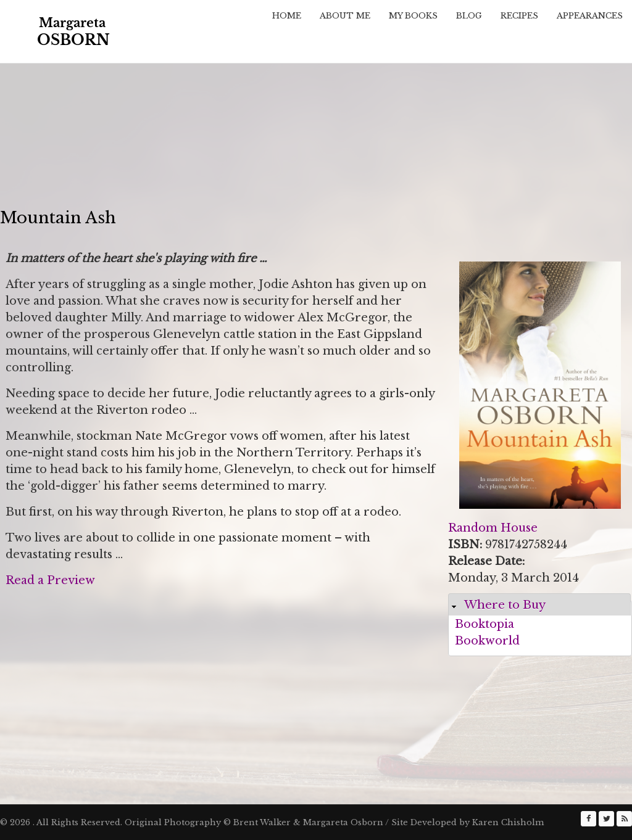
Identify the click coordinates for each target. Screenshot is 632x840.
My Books (413, 16)
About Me (345, 16)
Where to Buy (505, 605)
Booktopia (484, 624)
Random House (493, 528)
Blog (469, 16)
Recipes (519, 16)
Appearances (590, 16)
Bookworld (487, 641)
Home (287, 16)
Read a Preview (50, 580)
